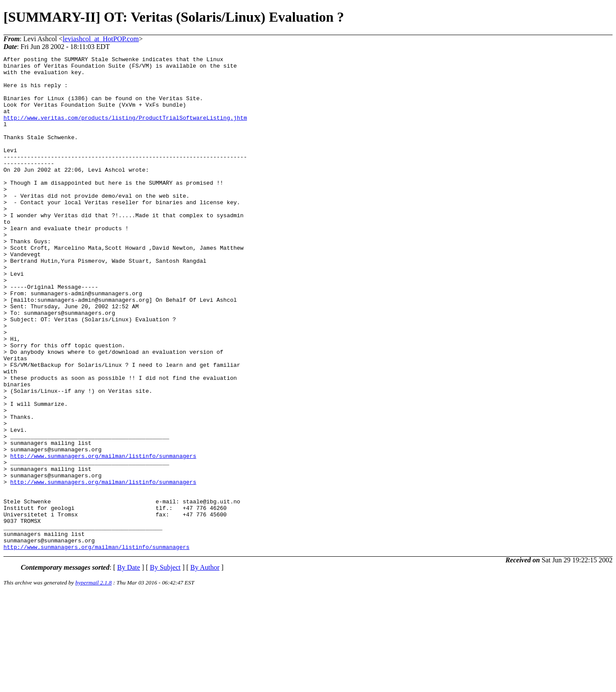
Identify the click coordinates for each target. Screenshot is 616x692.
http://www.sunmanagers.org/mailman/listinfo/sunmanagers (103, 536)
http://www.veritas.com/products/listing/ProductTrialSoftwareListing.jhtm (125, 131)
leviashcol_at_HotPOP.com (101, 39)
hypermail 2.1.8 (94, 681)
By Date (129, 666)
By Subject (165, 666)
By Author (205, 666)
